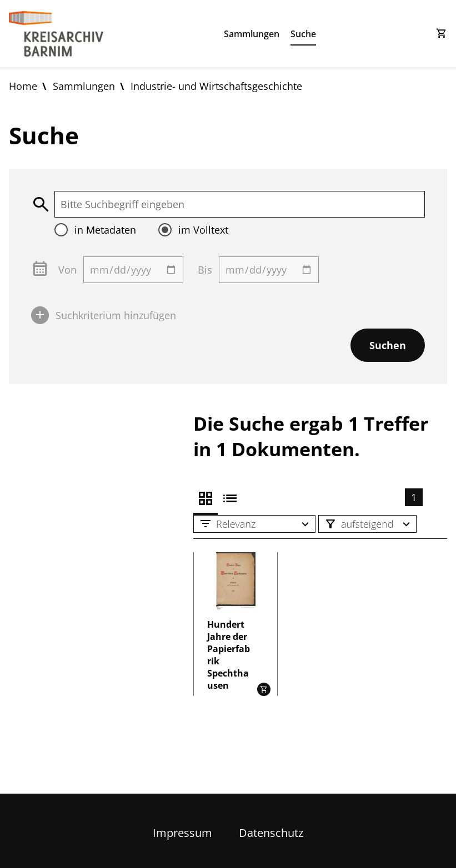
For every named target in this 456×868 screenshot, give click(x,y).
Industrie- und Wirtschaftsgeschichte (216, 86)
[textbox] (240, 204)
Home (23, 86)
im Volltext (203, 230)
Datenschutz (271, 833)
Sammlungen (252, 34)
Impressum (182, 833)
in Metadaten (105, 230)
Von (67, 270)
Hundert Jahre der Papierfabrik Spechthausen (229, 655)
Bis (205, 270)
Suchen (388, 345)
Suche (303, 34)
